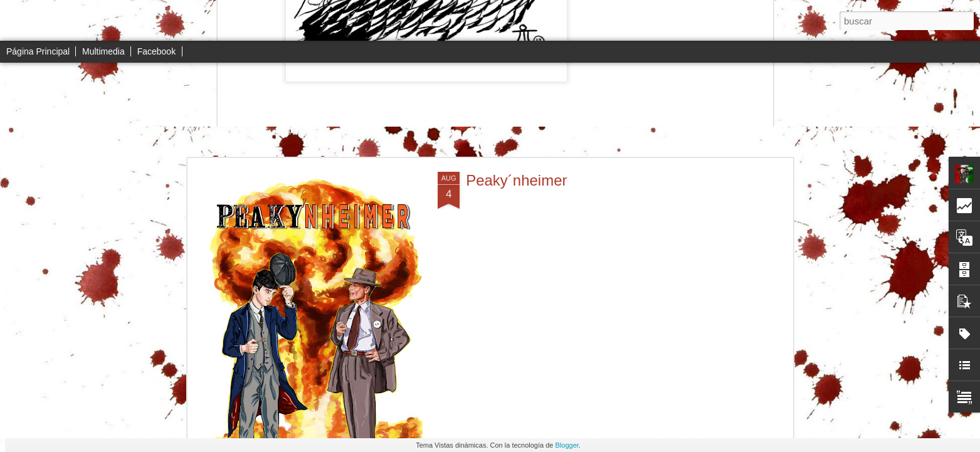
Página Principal (38, 51)
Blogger (567, 445)
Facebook (156, 51)
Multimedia (103, 51)
